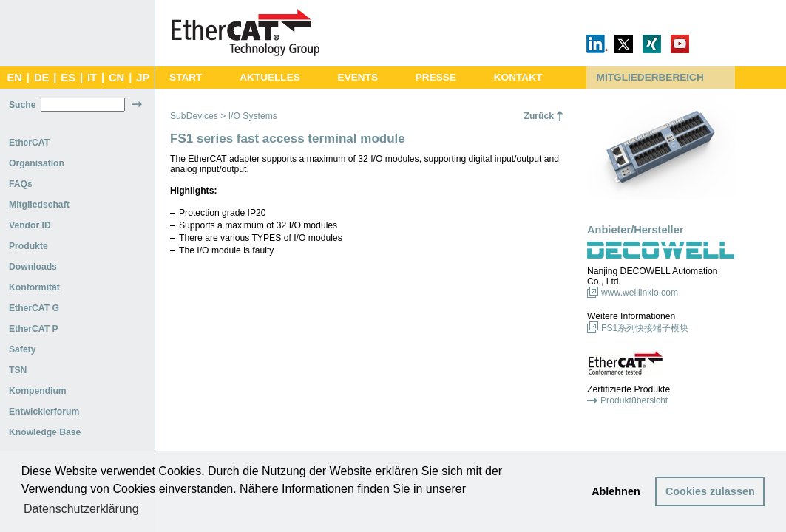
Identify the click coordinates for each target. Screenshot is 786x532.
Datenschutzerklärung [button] (81, 509)
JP (143, 78)
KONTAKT (518, 77)
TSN (18, 370)
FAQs (21, 184)
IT (92, 78)
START (186, 77)
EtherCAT (29, 143)
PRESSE (436, 77)
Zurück (539, 116)
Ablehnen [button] (616, 491)
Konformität (34, 287)
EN (14, 78)
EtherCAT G (34, 308)
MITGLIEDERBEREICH (650, 77)
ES (68, 78)
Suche (22, 105)
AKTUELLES (270, 77)
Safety (23, 349)
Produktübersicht (634, 400)
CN (116, 78)
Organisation (37, 163)
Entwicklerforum (44, 412)
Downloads (33, 267)
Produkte (28, 246)
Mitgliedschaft (39, 205)
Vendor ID (30, 225)
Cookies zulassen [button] (710, 491)
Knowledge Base (45, 432)
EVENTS (358, 77)
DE (41, 78)
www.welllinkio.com (640, 293)
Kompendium (38, 391)
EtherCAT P (34, 329)
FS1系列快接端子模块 (645, 328)
